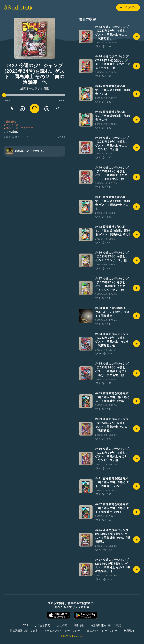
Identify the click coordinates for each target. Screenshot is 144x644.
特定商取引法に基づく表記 (106, 625)
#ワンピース (11, 125)
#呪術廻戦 (10, 122)
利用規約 (129, 631)
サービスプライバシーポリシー (62, 631)
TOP (25, 625)
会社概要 (62, 625)
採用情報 (79, 625)
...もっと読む (11, 132)
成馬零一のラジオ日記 (35, 89)
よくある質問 (43, 625)
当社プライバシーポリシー (102, 631)
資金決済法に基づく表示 (24, 631)
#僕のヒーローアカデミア (19, 128)
